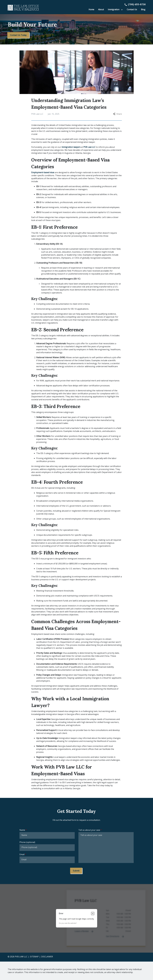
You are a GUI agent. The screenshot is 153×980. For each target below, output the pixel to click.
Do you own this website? (68, 923)
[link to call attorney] (135, 4)
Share (117, 114)
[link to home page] (23, 7)
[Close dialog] (93, 914)
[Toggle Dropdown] (122, 10)
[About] (101, 9)
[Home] (91, 9)
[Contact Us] (132, 9)
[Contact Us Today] (18, 35)
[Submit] (76, 871)
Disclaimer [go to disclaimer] (47, 957)
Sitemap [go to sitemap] (34, 957)
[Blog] (143, 9)
